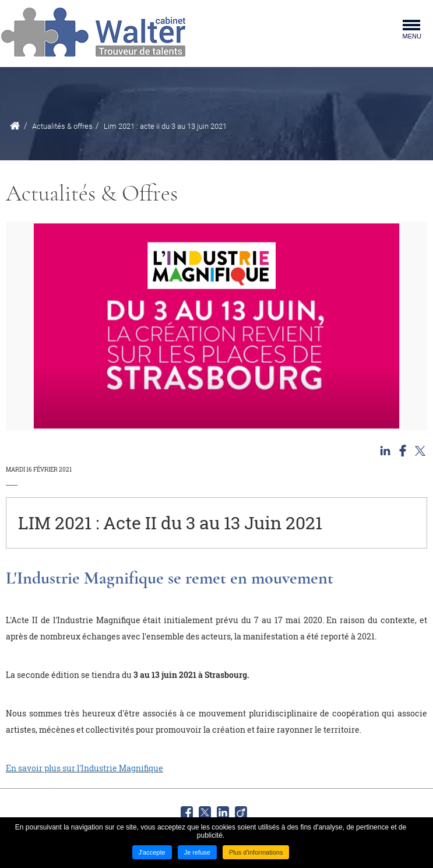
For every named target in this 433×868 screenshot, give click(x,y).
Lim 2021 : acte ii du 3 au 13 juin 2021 (165, 126)
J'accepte (152, 852)
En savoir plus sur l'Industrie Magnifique (85, 768)
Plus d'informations (256, 852)
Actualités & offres (62, 126)
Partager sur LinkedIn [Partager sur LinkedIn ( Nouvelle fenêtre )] (385, 451)
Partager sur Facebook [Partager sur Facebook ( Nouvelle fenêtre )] (403, 451)
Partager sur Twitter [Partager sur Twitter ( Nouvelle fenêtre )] (420, 451)
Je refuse (197, 852)
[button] (216, 326)
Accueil (15, 126)
